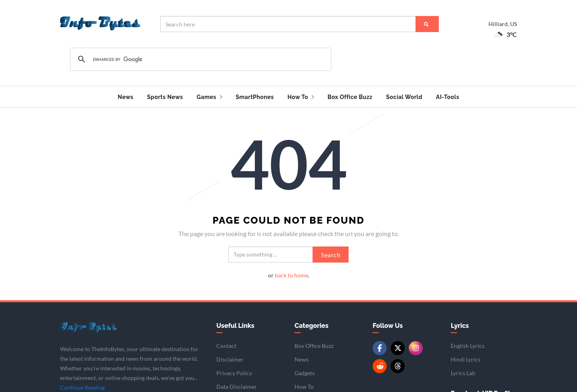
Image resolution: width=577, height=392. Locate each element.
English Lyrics (468, 343)
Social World (404, 97)
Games (209, 97)
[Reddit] (380, 364)
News (126, 97)
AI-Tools (448, 97)
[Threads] (398, 364)
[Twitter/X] (398, 346)
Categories (312, 323)
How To (301, 97)
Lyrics (460, 323)
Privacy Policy (234, 371)
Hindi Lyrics (466, 357)
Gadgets (305, 371)
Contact (226, 343)
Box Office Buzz (350, 97)
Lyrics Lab (463, 371)
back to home (292, 272)
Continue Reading (82, 385)
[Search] (427, 24)
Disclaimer (230, 357)
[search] (200, 59)
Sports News (165, 97)
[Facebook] (380, 346)
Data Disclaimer (237, 384)
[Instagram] (416, 346)
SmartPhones (255, 97)
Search (331, 252)
